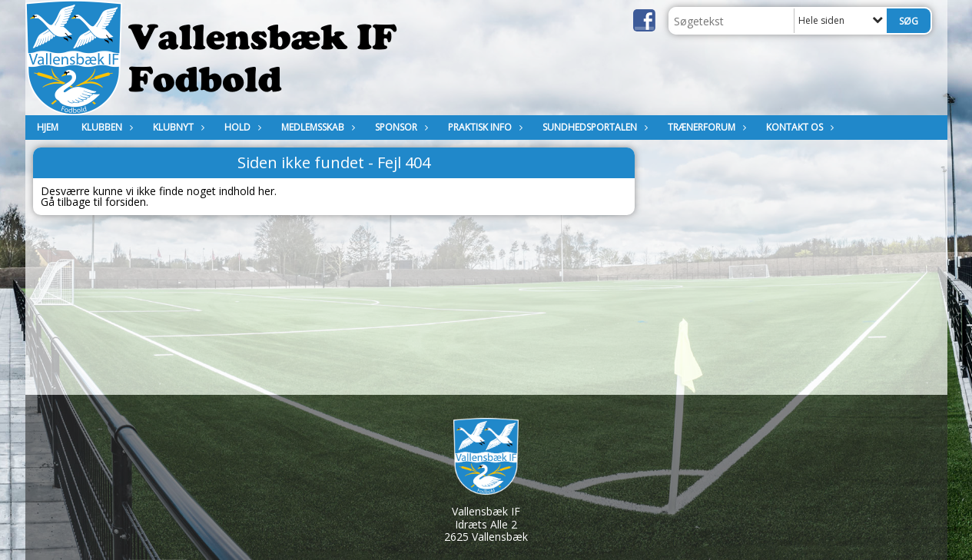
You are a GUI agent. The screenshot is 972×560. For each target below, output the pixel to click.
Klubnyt (177, 127)
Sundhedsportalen (594, 127)
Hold (241, 127)
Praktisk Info (484, 127)
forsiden (126, 202)
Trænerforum (705, 127)
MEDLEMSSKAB (317, 127)
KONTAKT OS (798, 127)
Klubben (106, 127)
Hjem (48, 127)
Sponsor (400, 127)
